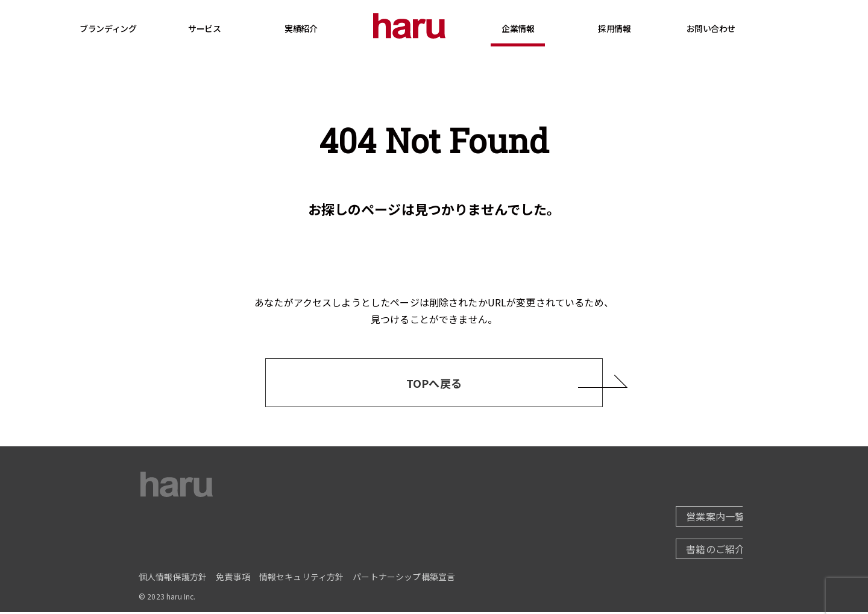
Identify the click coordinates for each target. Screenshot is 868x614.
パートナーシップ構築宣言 (404, 578)
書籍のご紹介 (686, 551)
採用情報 (639, 40)
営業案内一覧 (686, 518)
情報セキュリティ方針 (302, 578)
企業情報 (542, 40)
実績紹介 (325, 28)
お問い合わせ (735, 28)
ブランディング (133, 28)
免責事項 (233, 578)
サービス (229, 40)
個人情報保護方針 (173, 578)
